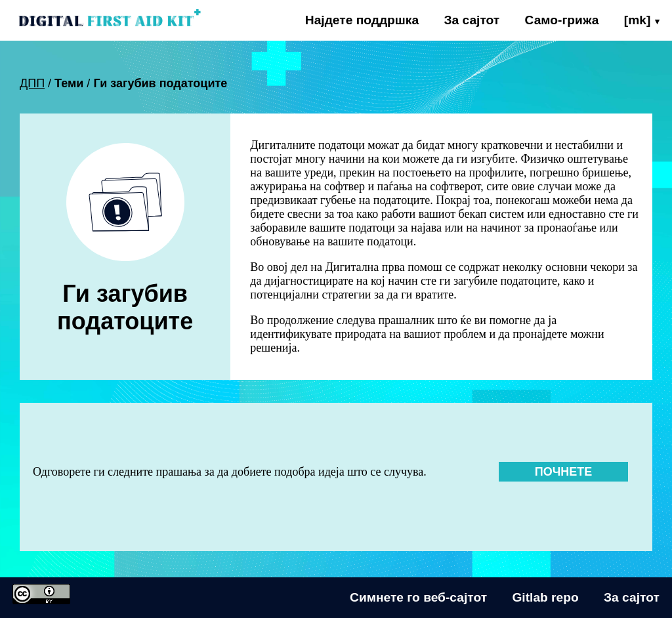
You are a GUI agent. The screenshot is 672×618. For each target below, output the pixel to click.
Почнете (564, 472)
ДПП (32, 83)
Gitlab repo (545, 597)
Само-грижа (562, 20)
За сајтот (472, 20)
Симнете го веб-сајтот (418, 597)
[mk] (638, 20)
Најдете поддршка (362, 20)
